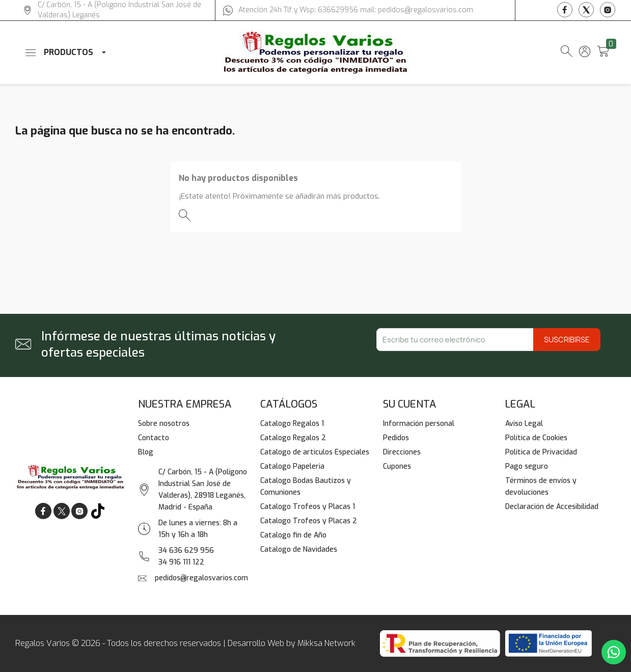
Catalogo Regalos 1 (292, 424)
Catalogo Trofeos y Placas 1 (308, 507)
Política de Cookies (536, 438)
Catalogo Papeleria (292, 466)
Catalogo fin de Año (293, 535)
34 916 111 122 (181, 562)
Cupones (397, 466)
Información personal (419, 424)
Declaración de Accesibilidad (552, 507)
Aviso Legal (524, 424)
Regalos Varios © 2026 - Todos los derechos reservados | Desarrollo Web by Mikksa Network (185, 643)
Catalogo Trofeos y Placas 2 (309, 521)
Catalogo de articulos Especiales (315, 452)
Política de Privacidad (541, 452)
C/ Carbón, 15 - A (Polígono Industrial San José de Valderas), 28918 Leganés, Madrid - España (203, 490)
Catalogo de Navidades (299, 549)
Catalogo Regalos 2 (293, 438)
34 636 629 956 (186, 550)
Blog (146, 452)
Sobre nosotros (164, 424)
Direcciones (402, 452)
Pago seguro (527, 466)
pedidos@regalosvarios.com (201, 578)
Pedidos (396, 438)
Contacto (154, 438)
